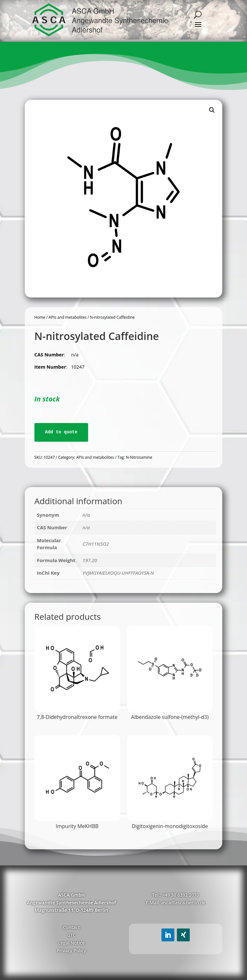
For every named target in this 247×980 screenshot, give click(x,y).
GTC (71, 935)
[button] (212, 110)
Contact (71, 927)
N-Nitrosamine (139, 457)
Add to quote (61, 432)
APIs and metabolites (68, 317)
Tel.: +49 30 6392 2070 (176, 895)
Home (40, 317)
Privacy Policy (71, 951)
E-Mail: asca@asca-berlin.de (176, 903)
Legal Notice (71, 943)
